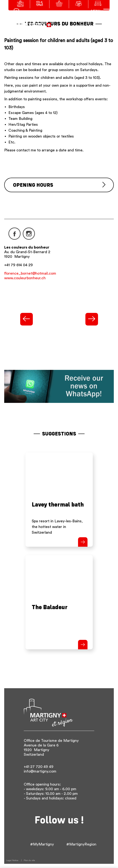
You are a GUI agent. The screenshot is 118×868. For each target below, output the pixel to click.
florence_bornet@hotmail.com (30, 273)
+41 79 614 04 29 (19, 265)
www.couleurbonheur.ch (25, 278)
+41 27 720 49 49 (39, 767)
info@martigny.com (40, 771)
